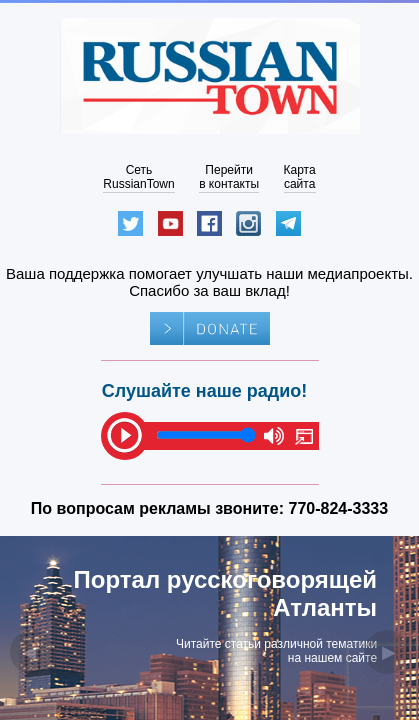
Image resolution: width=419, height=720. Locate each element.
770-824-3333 (339, 508)
